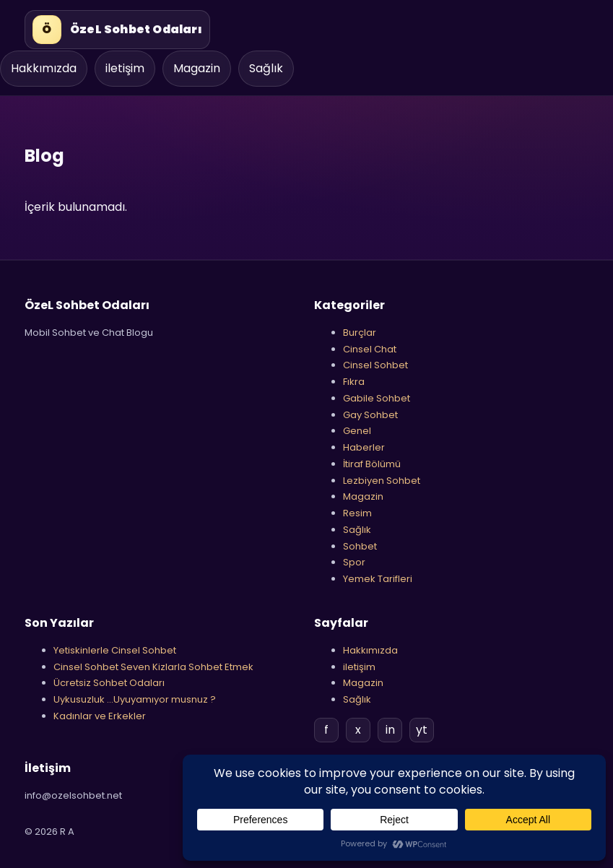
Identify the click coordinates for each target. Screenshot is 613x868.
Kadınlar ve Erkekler (100, 716)
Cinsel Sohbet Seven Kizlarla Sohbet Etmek (153, 667)
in (390, 730)
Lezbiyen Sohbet (382, 481)
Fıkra (354, 382)
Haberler (364, 447)
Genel (357, 431)
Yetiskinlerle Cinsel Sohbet (115, 650)
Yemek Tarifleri (378, 579)
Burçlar (360, 333)
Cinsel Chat (370, 349)
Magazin (197, 68)
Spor (354, 562)
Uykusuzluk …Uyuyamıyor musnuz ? (135, 699)
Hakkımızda (44, 68)
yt (422, 730)
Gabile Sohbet (377, 398)
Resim (357, 513)
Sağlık (266, 68)
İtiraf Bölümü (372, 464)
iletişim (125, 68)
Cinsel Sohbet (375, 365)
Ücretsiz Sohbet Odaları (109, 683)
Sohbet (360, 546)
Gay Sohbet (370, 415)
